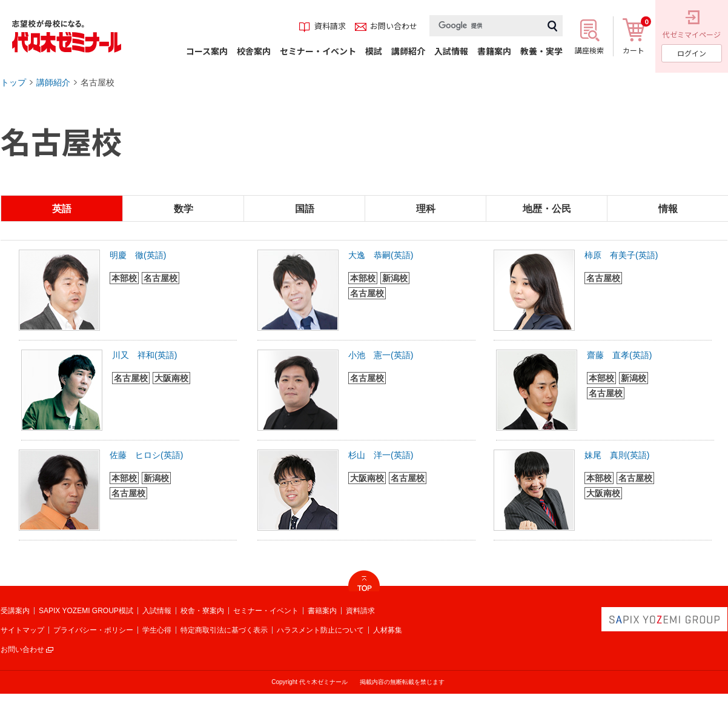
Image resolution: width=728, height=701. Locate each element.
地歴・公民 (547, 209)
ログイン (692, 53)
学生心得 (157, 630)
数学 (184, 209)
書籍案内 (322, 611)
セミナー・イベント (266, 611)
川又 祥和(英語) (144, 355)
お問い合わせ (22, 650)
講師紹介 (53, 82)
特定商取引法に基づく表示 (224, 630)
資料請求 (360, 611)
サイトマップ (22, 630)
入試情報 (157, 611)
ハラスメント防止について (320, 630)
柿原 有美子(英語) (621, 255)
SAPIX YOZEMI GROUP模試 (86, 611)
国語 (305, 209)
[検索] (486, 26)
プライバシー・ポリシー (93, 630)
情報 (668, 209)
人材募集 (388, 630)
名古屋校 (98, 82)
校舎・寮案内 (202, 611)
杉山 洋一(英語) (381, 455)
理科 (426, 209)
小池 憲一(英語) (381, 355)
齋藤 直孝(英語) (619, 355)
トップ (13, 82)
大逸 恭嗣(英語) (381, 255)
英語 (62, 209)
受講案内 (15, 611)
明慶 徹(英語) (138, 255)
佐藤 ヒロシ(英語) (146, 455)
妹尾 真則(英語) (617, 455)
